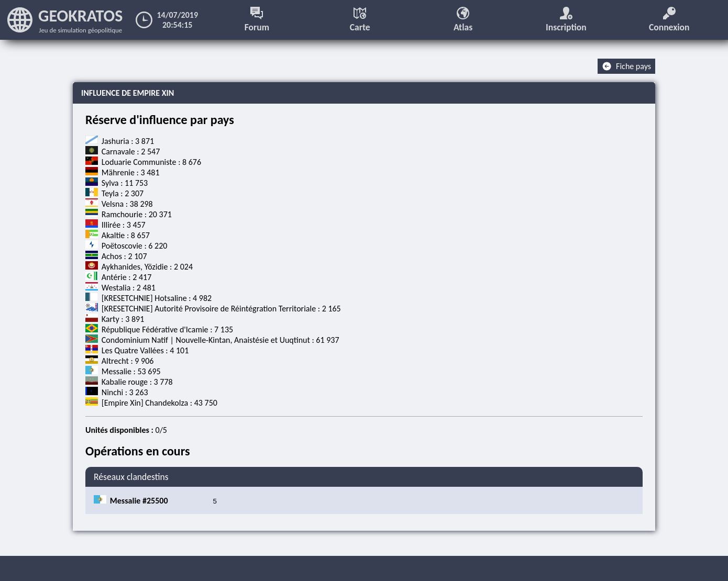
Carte (360, 20)
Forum (257, 20)
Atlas (463, 20)
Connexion (669, 20)
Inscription (566, 20)
